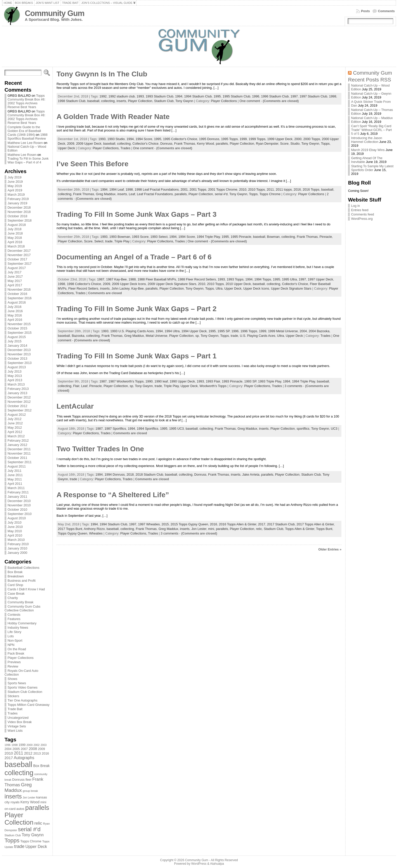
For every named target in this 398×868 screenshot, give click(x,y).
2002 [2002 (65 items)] (37, 745)
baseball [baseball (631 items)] (18, 764)
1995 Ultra (289, 279)
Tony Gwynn (184, 101)
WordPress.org (362, 219)
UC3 (334, 429)
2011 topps (284, 189)
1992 (103, 96)
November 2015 (19, 324)
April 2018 (15, 242)
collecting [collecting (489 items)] (19, 773)
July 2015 (15, 341)
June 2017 (15, 277)
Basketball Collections (23, 568)
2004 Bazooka (319, 331)
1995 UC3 (176, 429)
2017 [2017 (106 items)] (9, 758)
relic (259, 529)
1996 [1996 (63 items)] (8, 745)
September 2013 (20, 363)
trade (109, 241)
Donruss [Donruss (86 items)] (18, 780)
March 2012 (16, 436)
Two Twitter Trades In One (100, 449)
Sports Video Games (23, 687)
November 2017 (19, 255)
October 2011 (18, 458)
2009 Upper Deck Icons (129, 284)
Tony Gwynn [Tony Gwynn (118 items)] (33, 835)
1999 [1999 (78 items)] (22, 745)
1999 (243, 139)
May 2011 (15, 479)
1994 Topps (263, 279)
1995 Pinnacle (241, 237)
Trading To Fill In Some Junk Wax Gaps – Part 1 (137, 356)
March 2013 (16, 384)
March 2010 (16, 540)
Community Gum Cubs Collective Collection (22, 608)
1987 (101, 279)
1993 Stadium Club (160, 96)
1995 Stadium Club (236, 96)
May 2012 (15, 428)
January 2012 (18, 445)
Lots (11, 636)
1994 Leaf (117, 189)
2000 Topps (312, 139)
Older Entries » (330, 549)
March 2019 (16, 195)
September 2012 (20, 410)
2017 (262, 524)
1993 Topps (235, 279)
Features (14, 619)
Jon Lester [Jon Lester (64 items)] (29, 797)
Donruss (167, 144)
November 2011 (19, 453)
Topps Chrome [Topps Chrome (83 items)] (31, 841)
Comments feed (362, 214)
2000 (298, 139)
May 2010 (15, 531)
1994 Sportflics (148, 429)
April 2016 (15, 320)
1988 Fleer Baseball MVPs (157, 279)
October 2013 (18, 358)
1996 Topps (249, 331)
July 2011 (15, 471)
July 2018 (15, 229)
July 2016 (15, 307)
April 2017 (15, 285)
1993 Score (140, 237)
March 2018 (16, 246)
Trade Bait (15, 709)
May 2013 (15, 376)
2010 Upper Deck (238, 284)
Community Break (21, 602)
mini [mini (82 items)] (43, 802)
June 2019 (15, 182)
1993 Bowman (120, 237)
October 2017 (18, 259)
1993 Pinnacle (232, 381)
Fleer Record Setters (83, 288)
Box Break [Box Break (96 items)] (42, 766)
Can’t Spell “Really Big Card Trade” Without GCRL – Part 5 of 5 (371, 130)
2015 (165, 524)
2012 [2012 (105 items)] (28, 753)
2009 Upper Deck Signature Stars (172, 284)
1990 (149, 381)
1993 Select (159, 237)
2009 (71, 144)
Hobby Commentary (22, 623)
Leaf (132, 194)
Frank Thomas (185, 144)
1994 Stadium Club (198, 96)
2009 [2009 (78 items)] (42, 749)
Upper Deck (67, 148)
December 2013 (19, 350)
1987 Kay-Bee (116, 279)
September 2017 (20, 264)
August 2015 (17, 337)
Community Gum (55, 13)
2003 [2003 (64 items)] (44, 745)
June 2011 (15, 475)
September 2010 (20, 514)
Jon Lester (199, 529)
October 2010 (18, 510)
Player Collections (21, 658)
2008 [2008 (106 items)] (33, 749)
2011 (270, 189)
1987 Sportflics (115, 429)
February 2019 (18, 199)
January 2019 (18, 203)
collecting (108, 101)
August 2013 (17, 367)
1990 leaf (161, 381)
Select (99, 241)
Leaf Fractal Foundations (155, 194)
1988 (132, 279)
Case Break (16, 594)
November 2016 (19, 289)
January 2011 (18, 497)
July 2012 (15, 419)
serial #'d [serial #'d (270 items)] (29, 829)
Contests (14, 615)
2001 (184, 189)
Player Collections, (106, 148)
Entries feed (360, 210)
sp (197, 336)
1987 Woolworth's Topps (126, 381)
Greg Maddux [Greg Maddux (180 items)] (18, 787)
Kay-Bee (137, 288)
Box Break (15, 572)
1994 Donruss (115, 474)
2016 (297, 189)
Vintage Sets (17, 726)
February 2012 (18, 440)
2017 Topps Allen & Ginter (315, 524)
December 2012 (19, 397)
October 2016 (18, 294)
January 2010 (18, 548)
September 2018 (20, 220)
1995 (217, 96)
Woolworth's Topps (213, 386)
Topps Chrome (270, 194)
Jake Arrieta (251, 474)
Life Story (14, 632)
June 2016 (15, 311)
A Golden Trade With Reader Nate (113, 117)
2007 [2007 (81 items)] (24, 749)
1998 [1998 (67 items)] (15, 745)
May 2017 (15, 281)
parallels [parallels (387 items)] (37, 808)
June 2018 (15, 233)
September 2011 (20, 462)
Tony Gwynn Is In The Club (102, 74)
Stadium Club (164, 101)
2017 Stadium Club (281, 524)
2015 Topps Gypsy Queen (189, 524)
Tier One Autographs (23, 700)
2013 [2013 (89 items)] (37, 753)
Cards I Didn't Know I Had (26, 589)
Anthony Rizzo (94, 529)
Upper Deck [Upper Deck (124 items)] (36, 846)
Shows (12, 679)
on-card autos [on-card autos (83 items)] (14, 809)
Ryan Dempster (267, 144)
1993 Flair (213, 381)
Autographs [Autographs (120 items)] (24, 758)
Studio (295, 144)
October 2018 (18, 216)
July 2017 (15, 272)
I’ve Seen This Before (93, 164)
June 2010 (15, 527)
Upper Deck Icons (256, 288)
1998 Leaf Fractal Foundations (157, 189)
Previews (14, 662)
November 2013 (19, 354)
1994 (179, 96)
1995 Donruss (209, 139)
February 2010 (18, 544)
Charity (13, 598)
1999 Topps (257, 139)
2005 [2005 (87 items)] (16, 749)
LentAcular (75, 406)
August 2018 (17, 225)
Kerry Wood (205, 144)
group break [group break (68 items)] (30, 791)
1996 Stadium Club (275, 96)
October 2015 (18, 328)
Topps (325, 144)
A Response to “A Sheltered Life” (113, 495)
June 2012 (15, 423)
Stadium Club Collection (25, 692)
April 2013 (15, 380)
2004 (303, 331)
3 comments (293, 386)
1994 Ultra (172, 331)
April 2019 (15, 190)
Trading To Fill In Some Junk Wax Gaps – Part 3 (137, 214)
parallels (222, 144)
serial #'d (221, 194)
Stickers (13, 696)
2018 (130, 474)
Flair (76, 386)
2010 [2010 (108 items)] (9, 753)
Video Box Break (20, 722)
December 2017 (19, 251)
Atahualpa (217, 864)
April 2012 (15, 432)
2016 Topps (311, 189)
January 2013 (18, 393)
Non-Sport (15, 640)
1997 (294, 96)
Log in (355, 206)
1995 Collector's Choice (180, 139)
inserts (121, 101)
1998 (333, 96)
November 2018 (19, 212)
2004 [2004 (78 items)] (8, 749)
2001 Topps (198, 189)
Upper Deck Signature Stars (291, 288)
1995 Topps (229, 139)
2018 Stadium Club (149, 474)
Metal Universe (156, 336)
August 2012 (17, 415)
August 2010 (17, 518)
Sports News (17, 683)
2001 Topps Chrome (223, 189)
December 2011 (19, 449)
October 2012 (18, 406)
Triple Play (122, 241)
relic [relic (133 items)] (38, 823)
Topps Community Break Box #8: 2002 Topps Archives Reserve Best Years (27, 101)
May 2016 (15, 315)
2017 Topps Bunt (70, 529)
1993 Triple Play (270, 381)
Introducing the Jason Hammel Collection (367, 140)
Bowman (273, 237)
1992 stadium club (122, 96)
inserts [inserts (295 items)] (13, 796)
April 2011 (15, 484)
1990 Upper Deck (182, 381)
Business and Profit (22, 581)
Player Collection (140, 101)
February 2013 (18, 389)
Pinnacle (326, 237)
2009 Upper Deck (89, 144)
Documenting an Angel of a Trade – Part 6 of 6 (134, 257)
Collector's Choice (146, 144)
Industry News (18, 628)
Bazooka (78, 336)
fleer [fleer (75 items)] (28, 780)
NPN (11, 645)
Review (13, 666)
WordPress (199, 864)
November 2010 (19, 505)
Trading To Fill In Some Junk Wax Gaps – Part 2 (137, 309)
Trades (13, 713)
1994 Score (144, 139)
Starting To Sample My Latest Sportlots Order (372, 168)
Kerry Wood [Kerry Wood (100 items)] (30, 802)
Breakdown (16, 576)
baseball (93, 101)
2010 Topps (257, 189)
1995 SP (223, 331)
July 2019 (15, 177)
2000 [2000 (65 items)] (29, 745)
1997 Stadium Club (313, 96)
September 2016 (20, 298)
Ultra (219, 288)
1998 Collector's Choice (84, 284)
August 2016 (17, 302)
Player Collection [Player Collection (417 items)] (19, 819)
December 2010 (19, 501)
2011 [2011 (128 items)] (19, 753)
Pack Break (16, 653)
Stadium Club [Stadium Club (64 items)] (13, 835)
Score (284, 144)
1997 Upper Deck (320, 279)
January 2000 (18, 553)
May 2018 (15, 238)
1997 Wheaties (149, 524)
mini (211, 529)
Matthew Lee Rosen (22, 155)
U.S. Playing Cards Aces (258, 336)
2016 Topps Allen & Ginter (238, 524)
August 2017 (17, 268)
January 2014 (18, 346)
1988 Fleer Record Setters (197, 279)
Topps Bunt (324, 529)
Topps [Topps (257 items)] (12, 840)
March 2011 (16, 488)
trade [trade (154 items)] (19, 846)
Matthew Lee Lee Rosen (25, 143)
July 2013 (15, 371)
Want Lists (15, 731)
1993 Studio (116, 139)
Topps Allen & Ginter (300, 529)
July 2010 (15, 522)
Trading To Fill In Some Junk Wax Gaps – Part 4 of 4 (28, 160)
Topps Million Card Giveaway (29, 705)
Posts (365, 11)
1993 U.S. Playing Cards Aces (132, 331)
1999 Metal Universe (283, 331)
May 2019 (15, 186)
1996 (256, 96)
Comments (386, 11)
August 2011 (17, 466)
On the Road (17, 649)
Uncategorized (18, 718)
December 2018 (19, 207)
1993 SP (250, 381)
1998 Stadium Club (72, 101)
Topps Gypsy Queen (73, 533)
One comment (250, 101)
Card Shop (15, 585)
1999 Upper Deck (280, 139)
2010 (243, 189)
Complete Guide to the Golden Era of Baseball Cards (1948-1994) (24, 131)
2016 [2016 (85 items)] (45, 753)
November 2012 (19, 402)
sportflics (303, 429)
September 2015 (20, 333)
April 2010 (15, 535)
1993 (140, 96)
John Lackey (120, 288)
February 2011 (18, 492)
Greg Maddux (106, 194)
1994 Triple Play (208, 237)
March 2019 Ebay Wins (368, 150)
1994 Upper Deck (194, 331)
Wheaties (96, 533)
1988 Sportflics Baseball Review (28, 137)
